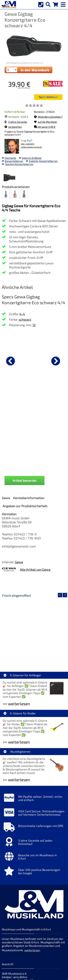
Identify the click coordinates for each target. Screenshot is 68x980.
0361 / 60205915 (28, 144)
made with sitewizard (48, 977)
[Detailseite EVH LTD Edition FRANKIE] (34, 561)
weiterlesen (32, 881)
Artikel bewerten (24, 411)
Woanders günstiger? (48, 117)
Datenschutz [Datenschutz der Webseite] (10, 940)
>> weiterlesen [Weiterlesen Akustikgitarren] (16, 711)
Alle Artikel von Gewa (35, 500)
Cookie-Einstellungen (28, 951)
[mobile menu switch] (63, 4)
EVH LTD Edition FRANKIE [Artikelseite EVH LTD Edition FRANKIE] (34, 587)
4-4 (22, 314)
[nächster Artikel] (56, 361)
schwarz (25, 319)
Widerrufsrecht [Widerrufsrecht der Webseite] (31, 940)
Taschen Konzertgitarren (19, 164)
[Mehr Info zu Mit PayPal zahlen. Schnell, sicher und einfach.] (34, 730)
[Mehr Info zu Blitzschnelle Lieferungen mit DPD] (34, 759)
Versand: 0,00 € (45, 127)
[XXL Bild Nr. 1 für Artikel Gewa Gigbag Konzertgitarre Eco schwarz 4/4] (9, 178)
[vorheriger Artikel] (11, 361)
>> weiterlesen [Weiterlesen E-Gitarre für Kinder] (16, 673)
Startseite (10, 158)
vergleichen (13, 127)
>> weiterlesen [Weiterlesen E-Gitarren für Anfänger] (16, 635)
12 (34, 325)
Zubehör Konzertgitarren (43, 161)
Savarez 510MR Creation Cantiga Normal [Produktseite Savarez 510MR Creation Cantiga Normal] (34, 398)
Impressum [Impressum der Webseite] (39, 919)
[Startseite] (8, 5)
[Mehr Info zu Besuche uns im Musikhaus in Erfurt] (34, 788)
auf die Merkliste (46, 122)
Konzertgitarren (14, 161)
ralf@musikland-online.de (31, 147)
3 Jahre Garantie (16, 122)
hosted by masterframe (21, 977)
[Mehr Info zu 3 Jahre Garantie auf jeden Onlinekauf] (34, 774)
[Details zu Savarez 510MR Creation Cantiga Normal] (34, 360)
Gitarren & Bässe (32, 158)
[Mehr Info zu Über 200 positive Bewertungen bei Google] (34, 803)
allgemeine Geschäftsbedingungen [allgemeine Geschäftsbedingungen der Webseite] (25, 945)
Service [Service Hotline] (7, 951)
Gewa (19, 493)
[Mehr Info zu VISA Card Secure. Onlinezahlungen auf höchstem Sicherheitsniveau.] (34, 744)
